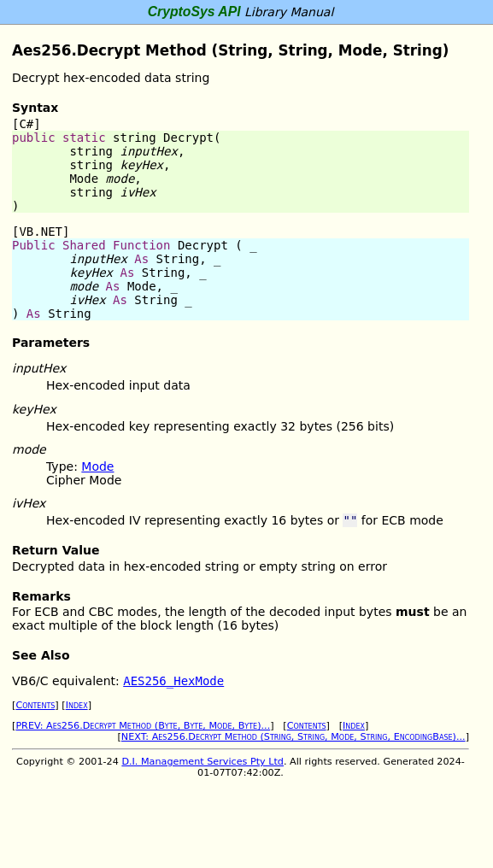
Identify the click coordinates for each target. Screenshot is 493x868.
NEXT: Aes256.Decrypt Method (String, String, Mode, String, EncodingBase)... (293, 737)
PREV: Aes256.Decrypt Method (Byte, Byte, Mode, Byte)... (143, 726)
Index (77, 705)
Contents (35, 705)
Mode (97, 466)
